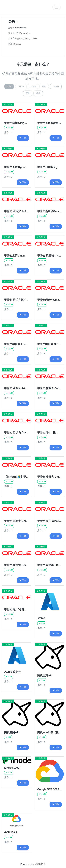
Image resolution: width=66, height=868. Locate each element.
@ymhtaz (17, 44)
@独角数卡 (40, 864)
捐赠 (38, 93)
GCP (28, 93)
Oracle (21, 86)
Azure (33, 86)
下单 (23, 138)
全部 (9, 86)
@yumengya (24, 33)
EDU (44, 86)
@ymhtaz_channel (29, 39)
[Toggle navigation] (57, 7)
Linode (56, 86)
